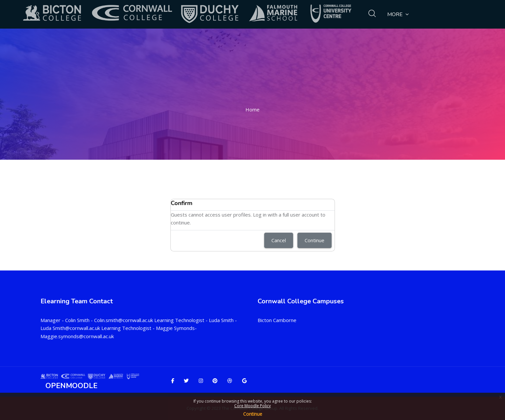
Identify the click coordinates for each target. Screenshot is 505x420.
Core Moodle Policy (252, 406)
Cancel (279, 240)
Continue (253, 414)
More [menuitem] (398, 14)
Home (252, 109)
